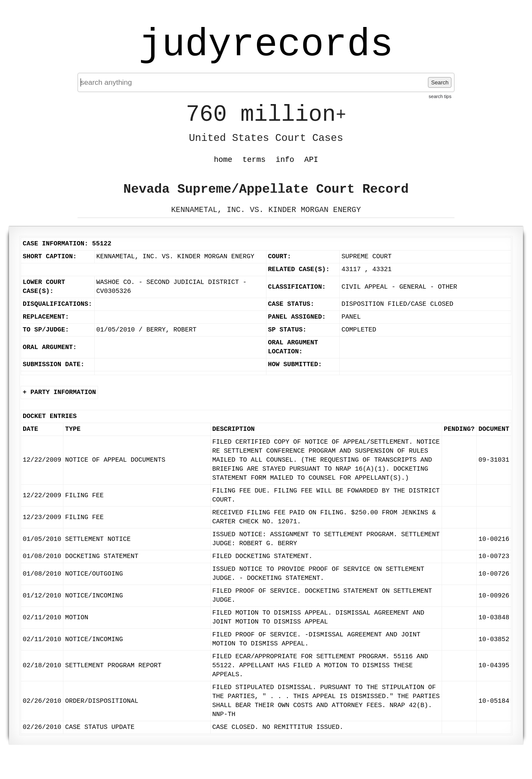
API (311, 160)
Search (440, 82)
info (285, 160)
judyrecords (266, 45)
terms (254, 160)
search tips (440, 96)
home (223, 160)
